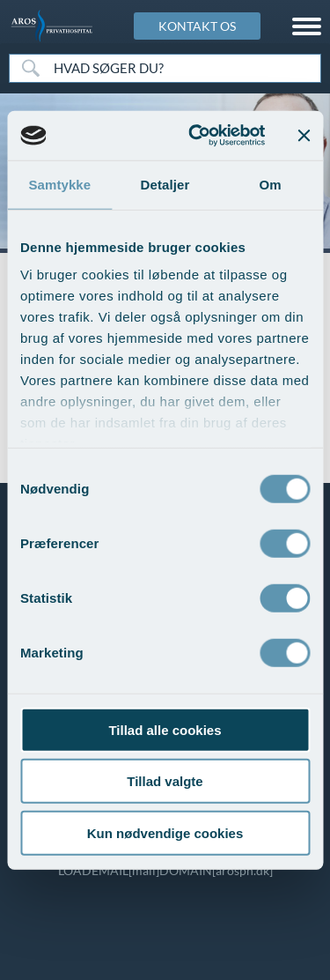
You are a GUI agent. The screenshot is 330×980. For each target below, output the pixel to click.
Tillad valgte (165, 781)
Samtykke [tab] (59, 184)
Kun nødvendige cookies (165, 832)
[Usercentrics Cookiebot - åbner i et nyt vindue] (197, 136)
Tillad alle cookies (165, 729)
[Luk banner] (304, 136)
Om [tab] (271, 184)
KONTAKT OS (197, 26)
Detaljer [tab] (165, 184)
